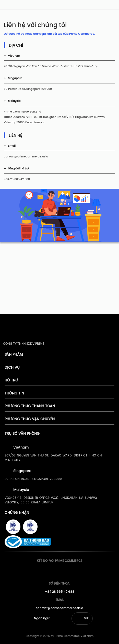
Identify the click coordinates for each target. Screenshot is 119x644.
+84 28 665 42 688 (60, 592)
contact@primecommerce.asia (59, 608)
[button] (82, 618)
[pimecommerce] (11, 6)
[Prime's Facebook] (49, 571)
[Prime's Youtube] (58, 571)
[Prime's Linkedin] (68, 571)
